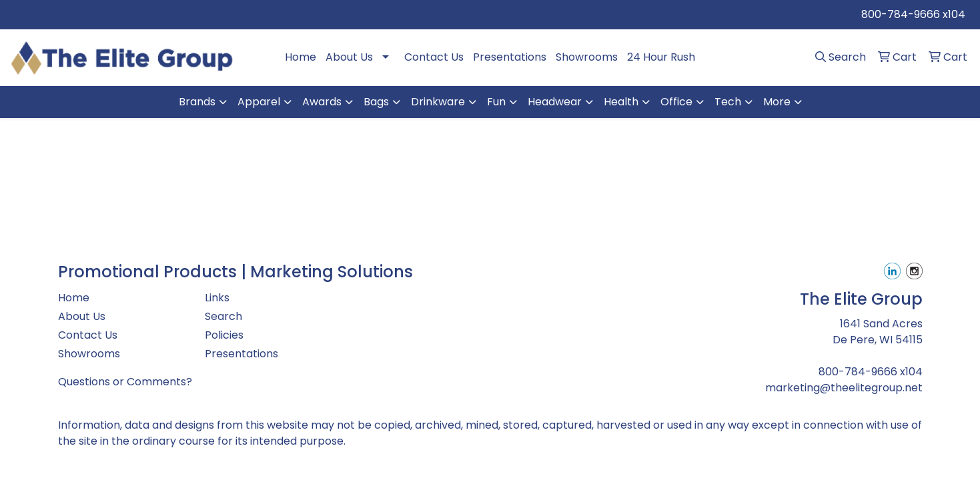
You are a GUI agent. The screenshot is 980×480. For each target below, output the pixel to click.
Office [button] (676, 102)
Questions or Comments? (125, 382)
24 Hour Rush (661, 57)
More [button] (777, 102)
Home (301, 57)
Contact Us (434, 57)
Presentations (510, 57)
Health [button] (621, 102)
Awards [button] (322, 102)
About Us (349, 57)
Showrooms (587, 57)
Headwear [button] (555, 102)
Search (223, 316)
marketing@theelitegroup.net (844, 388)
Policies (224, 335)
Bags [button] (376, 102)
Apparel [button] (259, 102)
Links (217, 298)
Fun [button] (496, 102)
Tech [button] (728, 102)
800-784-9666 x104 (913, 14)
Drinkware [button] (438, 102)
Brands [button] (197, 102)
